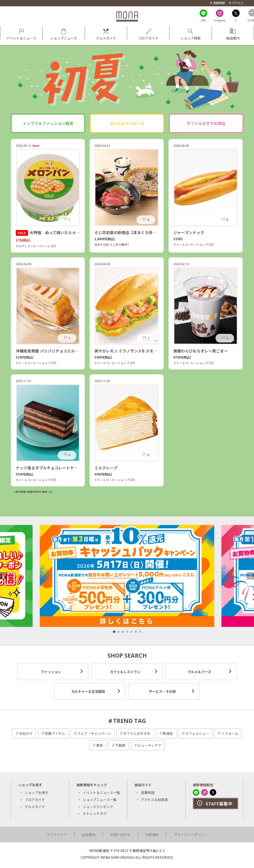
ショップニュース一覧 (100, 800)
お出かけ (26, 733)
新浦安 (168, 733)
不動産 (120, 745)
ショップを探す (37, 793)
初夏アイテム (55, 733)
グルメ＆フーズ (199, 672)
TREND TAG (130, 721)
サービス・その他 (162, 691)
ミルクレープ (106, 468)
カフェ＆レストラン (125, 672)
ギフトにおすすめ (137, 733)
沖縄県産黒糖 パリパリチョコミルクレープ (53, 351)
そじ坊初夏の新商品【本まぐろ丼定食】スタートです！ (143, 232)
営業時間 (219, 3)
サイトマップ (57, 835)
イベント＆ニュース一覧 (101, 793)
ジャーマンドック (189, 232)
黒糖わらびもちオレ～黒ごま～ (200, 351)
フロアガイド (35, 800)
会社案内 (89, 835)
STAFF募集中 (219, 803)
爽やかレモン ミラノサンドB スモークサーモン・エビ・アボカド (151, 351)
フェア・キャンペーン (94, 733)
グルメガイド (35, 807)
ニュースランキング (98, 807)
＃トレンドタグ (95, 813)
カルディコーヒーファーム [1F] (36, 246)
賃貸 (99, 745)
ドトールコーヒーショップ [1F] (194, 245)
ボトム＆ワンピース (127, 123)
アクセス (238, 3)
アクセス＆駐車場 (154, 800)
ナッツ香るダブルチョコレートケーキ (49, 468)
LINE (203, 20)
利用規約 (152, 835)
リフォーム (230, 733)
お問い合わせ (120, 835)
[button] (114, 632)
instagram (220, 20)
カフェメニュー (197, 733)
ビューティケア (150, 745)
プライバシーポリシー (191, 835)
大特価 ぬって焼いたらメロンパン (54, 232)
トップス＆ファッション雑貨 (48, 123)
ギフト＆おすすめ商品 (206, 123)
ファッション (51, 672)
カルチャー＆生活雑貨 (88, 691)
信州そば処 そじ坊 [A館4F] (112, 245)
